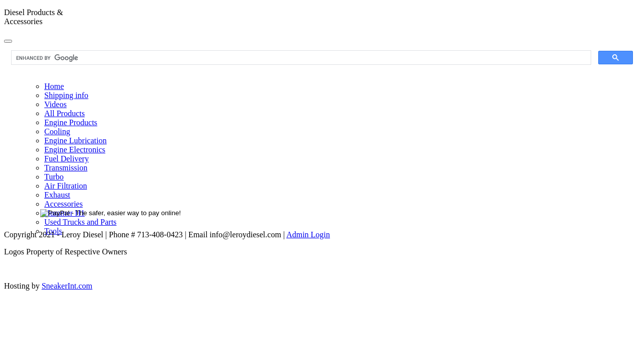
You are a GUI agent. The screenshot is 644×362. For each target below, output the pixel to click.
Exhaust (57, 195)
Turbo (54, 177)
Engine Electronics (75, 150)
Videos (55, 104)
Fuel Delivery (66, 159)
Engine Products (71, 122)
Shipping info (66, 95)
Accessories (63, 204)
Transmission (66, 168)
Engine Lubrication (75, 141)
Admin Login (308, 235)
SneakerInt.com (67, 286)
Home (54, 86)
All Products (64, 113)
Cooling (57, 131)
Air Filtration (66, 186)
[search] (300, 58)
